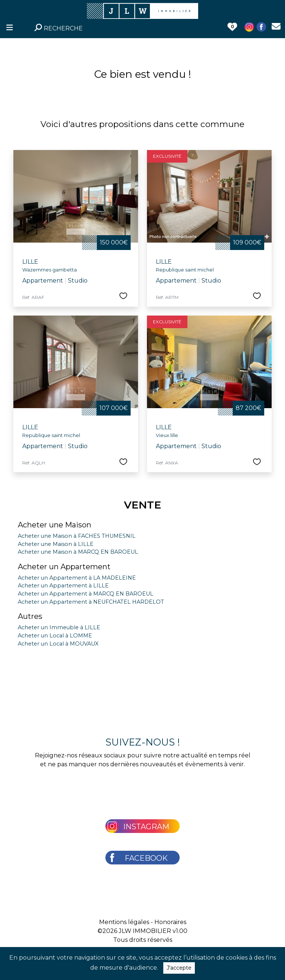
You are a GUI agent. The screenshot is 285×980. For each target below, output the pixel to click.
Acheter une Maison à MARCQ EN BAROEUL (78, 552)
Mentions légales (124, 922)
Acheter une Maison (55, 525)
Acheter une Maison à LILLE (56, 544)
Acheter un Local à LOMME (55, 636)
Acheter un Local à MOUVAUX (58, 644)
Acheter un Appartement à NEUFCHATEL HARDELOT (91, 602)
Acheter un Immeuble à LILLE (59, 627)
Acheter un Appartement (64, 567)
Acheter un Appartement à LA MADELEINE (77, 578)
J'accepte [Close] (179, 968)
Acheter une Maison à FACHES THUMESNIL (77, 536)
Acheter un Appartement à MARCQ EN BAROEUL (86, 594)
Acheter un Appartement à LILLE (63, 586)
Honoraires (170, 922)
